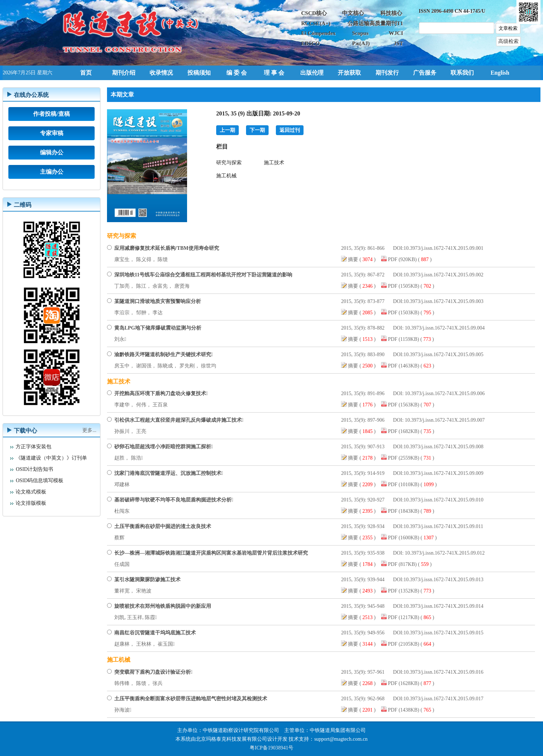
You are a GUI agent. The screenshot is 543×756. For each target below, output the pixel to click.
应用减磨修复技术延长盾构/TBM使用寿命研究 (167, 248)
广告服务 (425, 73)
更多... (89, 430)
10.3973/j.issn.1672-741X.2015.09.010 (443, 500)
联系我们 (462, 73)
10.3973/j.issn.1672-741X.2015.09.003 (443, 301)
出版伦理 (312, 73)
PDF (393, 259)
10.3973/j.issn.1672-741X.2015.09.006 (444, 393)
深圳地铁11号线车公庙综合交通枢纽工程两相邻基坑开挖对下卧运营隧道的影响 (203, 275)
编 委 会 (237, 73)
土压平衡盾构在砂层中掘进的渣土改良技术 (163, 526)
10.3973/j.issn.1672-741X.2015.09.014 (443, 606)
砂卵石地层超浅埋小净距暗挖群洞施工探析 (164, 447)
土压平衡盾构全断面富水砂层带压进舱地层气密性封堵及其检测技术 (191, 699)
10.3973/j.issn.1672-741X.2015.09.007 (444, 420)
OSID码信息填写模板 (39, 481)
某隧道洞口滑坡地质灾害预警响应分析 (158, 301)
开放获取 (349, 73)
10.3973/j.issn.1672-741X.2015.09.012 (444, 553)
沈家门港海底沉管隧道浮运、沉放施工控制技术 (169, 473)
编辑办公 (52, 152)
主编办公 (52, 172)
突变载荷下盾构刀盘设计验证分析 (153, 672)
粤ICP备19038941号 (271, 748)
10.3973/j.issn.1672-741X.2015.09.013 (443, 580)
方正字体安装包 (33, 447)
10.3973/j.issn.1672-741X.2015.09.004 (444, 328)
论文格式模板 (31, 492)
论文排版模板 (31, 503)
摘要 (354, 259)
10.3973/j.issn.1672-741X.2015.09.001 (443, 248)
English (500, 73)
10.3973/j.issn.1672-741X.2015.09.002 (443, 275)
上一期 (227, 130)
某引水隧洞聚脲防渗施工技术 (147, 580)
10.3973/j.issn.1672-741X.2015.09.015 (443, 633)
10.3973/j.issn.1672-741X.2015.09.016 (443, 672)
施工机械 (226, 176)
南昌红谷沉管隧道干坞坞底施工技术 (155, 633)
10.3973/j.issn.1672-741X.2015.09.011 (443, 526)
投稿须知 (199, 73)
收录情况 (161, 73)
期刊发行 (387, 73)
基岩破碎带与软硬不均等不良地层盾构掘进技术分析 (174, 500)
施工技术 (274, 163)
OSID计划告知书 (34, 469)
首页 (86, 73)
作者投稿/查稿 (51, 114)
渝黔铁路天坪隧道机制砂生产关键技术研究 (164, 355)
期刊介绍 (124, 73)
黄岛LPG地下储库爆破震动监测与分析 (158, 328)
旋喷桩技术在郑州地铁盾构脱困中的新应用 (163, 606)
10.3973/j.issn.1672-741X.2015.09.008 (443, 447)
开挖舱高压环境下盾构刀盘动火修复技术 (161, 393)
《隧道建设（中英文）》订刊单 (51, 458)
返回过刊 (290, 130)
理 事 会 (274, 73)
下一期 (257, 130)
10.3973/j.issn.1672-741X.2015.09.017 (443, 699)
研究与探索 (229, 163)
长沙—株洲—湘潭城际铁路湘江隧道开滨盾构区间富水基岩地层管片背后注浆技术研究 (211, 553)
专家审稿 (52, 133)
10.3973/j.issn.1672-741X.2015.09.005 (443, 355)
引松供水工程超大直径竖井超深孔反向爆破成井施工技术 (179, 420)
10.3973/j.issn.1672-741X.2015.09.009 (443, 473)
